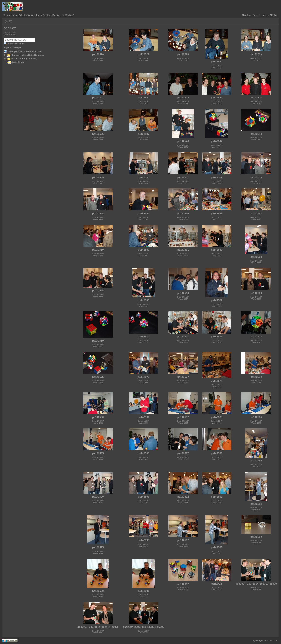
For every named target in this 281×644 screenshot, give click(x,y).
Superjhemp (18, 62)
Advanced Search (16, 43)
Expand (8, 47)
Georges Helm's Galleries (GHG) (18, 15)
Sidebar (273, 15)
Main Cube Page (250, 15)
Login (264, 15)
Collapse (17, 47)
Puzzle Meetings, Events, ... (49, 15)
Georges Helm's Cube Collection (28, 55)
